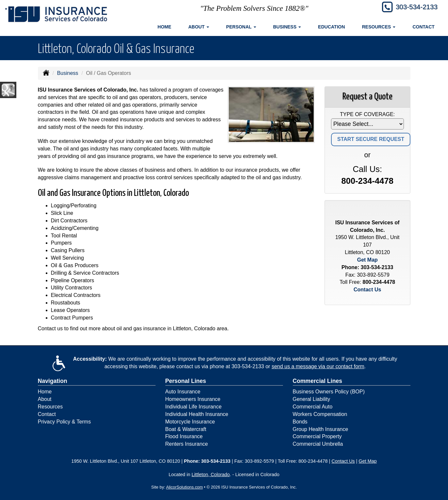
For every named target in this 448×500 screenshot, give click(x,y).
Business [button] (287, 27)
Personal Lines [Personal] (186, 381)
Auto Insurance (183, 392)
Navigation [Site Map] (53, 381)
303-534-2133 (414, 7)
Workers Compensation (320, 414)
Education (331, 27)
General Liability (312, 399)
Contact (423, 27)
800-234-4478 (367, 181)
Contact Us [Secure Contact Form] (367, 290)
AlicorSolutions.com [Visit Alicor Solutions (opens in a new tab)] (184, 487)
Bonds (300, 422)
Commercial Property (317, 436)
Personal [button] (241, 27)
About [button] (199, 27)
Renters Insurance (187, 444)
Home (164, 27)
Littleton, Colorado (211, 474)
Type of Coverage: (367, 114)
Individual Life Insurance (194, 407)
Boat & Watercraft (186, 429)
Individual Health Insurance (197, 414)
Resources (50, 407)
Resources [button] (379, 27)
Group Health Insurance (321, 429)
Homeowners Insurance (193, 399)
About (45, 399)
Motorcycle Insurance (190, 422)
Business (67, 73)
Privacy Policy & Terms (64, 422)
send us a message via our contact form (318, 366)
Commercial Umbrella (318, 444)
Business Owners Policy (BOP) (329, 392)
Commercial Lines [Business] (318, 381)
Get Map (367, 260)
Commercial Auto (313, 407)
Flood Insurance (184, 436)
